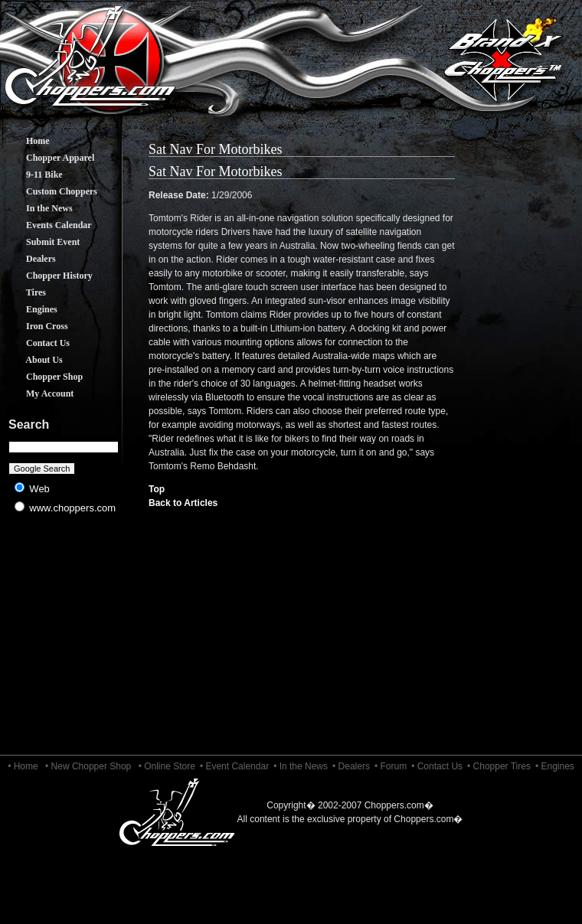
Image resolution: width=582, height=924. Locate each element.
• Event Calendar (234, 766)
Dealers (29, 259)
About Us (33, 360)
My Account (38, 393)
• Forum (391, 766)
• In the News (301, 766)
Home (26, 141)
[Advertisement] (64, 643)
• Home (23, 766)
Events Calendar (47, 225)
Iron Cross (36, 326)
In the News (38, 208)
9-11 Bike (33, 175)
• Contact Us (437, 766)
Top (157, 489)
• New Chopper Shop (88, 766)
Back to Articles (183, 503)
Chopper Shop (43, 377)
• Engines (555, 766)
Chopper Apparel (49, 158)
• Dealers (351, 766)
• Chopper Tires (499, 766)
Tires (25, 292)
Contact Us (36, 343)
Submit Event (41, 242)
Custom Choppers (50, 191)
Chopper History (48, 276)
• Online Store (167, 766)
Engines (30, 309)
